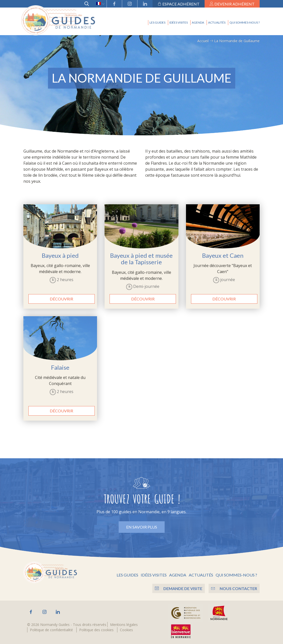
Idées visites (179, 22)
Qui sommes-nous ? (245, 22)
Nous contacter (234, 588)
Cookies (126, 629)
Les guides (157, 22)
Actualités (217, 22)
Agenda (198, 22)
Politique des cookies (96, 629)
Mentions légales (124, 624)
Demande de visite (177, 588)
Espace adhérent (179, 4)
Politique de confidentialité (51, 629)
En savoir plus (142, 527)
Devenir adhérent (232, 4)
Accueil (203, 41)
